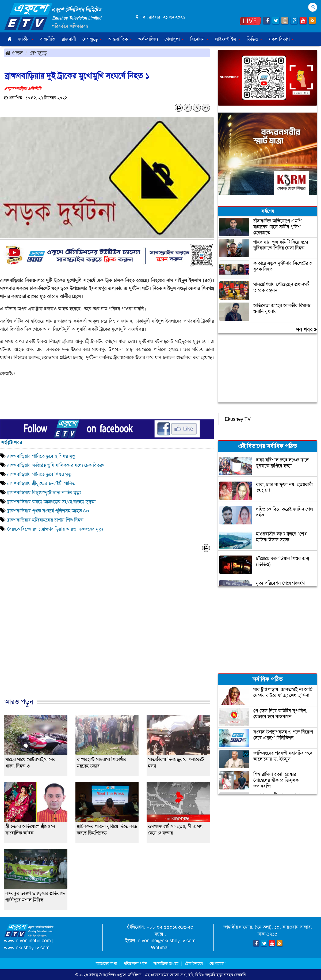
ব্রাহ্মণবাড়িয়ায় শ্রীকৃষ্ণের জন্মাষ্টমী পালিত (41, 483)
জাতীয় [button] (26, 39)
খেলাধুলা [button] (174, 39)
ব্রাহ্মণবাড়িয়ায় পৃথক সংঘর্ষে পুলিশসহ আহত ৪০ (48, 511)
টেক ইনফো (195, 964)
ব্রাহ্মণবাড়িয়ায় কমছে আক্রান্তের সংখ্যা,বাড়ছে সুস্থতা (51, 502)
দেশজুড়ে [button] (92, 39)
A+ (206, 108)
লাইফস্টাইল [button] (228, 39)
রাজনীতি (48, 39)
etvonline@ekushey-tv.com (167, 941)
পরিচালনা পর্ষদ (135, 964)
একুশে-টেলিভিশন (129, 975)
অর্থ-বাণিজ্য (148, 39)
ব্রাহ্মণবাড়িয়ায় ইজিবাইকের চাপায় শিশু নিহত (45, 520)
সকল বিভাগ (281, 39)
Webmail (160, 948)
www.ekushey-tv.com (27, 948)
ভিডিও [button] (254, 39)
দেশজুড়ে (38, 53)
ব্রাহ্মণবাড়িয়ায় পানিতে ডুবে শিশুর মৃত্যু (40, 474)
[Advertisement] (107, 631)
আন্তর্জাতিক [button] (120, 39)
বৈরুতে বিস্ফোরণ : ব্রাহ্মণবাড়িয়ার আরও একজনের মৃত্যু (55, 529)
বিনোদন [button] (199, 39)
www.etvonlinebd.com (27, 941)
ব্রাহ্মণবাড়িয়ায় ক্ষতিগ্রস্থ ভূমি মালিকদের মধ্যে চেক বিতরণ (56, 465)
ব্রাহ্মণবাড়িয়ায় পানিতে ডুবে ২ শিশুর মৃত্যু (42, 456)
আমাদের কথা (107, 964)
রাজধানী (69, 39)
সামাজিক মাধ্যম (166, 964)
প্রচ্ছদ (14, 53)
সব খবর (306, 329)
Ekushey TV (238, 419)
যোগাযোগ (217, 964)
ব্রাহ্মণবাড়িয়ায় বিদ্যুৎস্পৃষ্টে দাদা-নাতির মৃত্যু (45, 493)
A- (188, 108)
